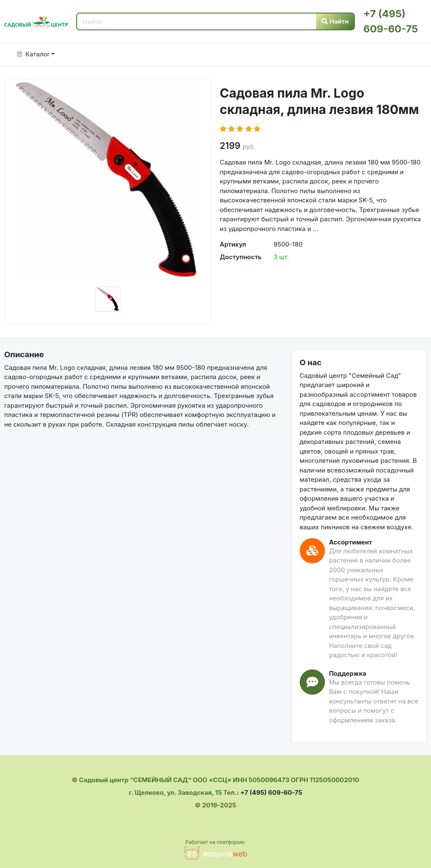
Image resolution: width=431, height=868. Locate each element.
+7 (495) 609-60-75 (271, 792)
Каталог (33, 54)
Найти (335, 21)
